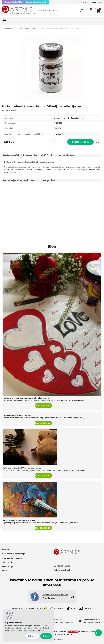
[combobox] (77, 134)
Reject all (32, 636)
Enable (46, 636)
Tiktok (71, 608)
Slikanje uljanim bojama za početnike (19, 520)
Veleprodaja (8, 562)
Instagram (57, 608)
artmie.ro (93, 632)
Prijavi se (85, 2)
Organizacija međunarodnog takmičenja (60, 622)
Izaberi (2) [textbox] (60, 134)
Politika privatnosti (62, 570)
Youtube (85, 608)
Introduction (8, 28)
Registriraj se (97, 2)
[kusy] (55, 142)
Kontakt (6, 571)
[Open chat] (98, 633)
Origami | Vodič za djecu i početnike (18, 416)
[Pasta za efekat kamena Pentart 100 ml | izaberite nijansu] (52, 68)
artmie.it (70, 635)
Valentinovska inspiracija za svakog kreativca (26, 398)
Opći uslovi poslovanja (12, 558)
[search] (82, 11)
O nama (6, 550)
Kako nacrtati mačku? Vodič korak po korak (22, 468)
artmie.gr (62, 635)
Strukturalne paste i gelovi (26, 28)
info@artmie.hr (63, 566)
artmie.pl (62, 632)
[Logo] (19, 10)
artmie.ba (84, 632)
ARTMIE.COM (73, 632)
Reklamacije (8, 566)
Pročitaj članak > (43, 406)
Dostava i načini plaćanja (14, 554)
